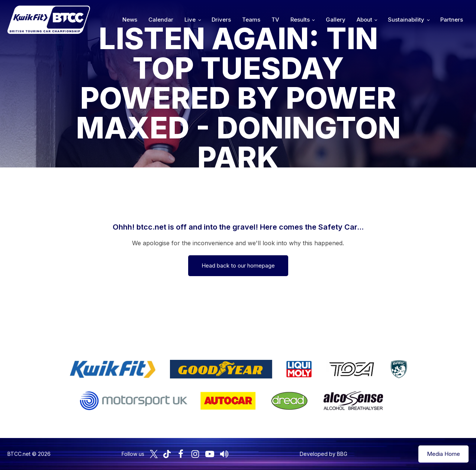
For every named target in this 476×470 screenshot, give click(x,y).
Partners (452, 20)
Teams (251, 20)
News (130, 20)
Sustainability (406, 20)
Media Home (443, 454)
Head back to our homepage (238, 266)
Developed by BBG (324, 454)
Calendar (161, 20)
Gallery (336, 20)
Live (190, 20)
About (364, 20)
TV (275, 20)
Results (300, 20)
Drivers (221, 20)
